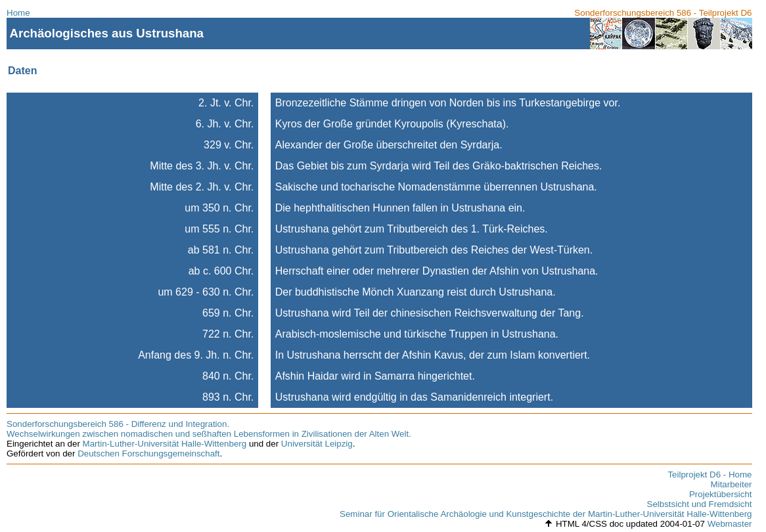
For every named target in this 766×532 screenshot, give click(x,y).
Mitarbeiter (732, 484)
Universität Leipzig (317, 444)
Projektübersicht (721, 494)
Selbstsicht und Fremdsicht (700, 504)
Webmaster (730, 524)
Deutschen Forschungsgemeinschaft (148, 454)
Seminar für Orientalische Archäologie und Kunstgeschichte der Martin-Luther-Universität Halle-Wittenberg (546, 514)
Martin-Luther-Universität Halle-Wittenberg (165, 444)
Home (18, 13)
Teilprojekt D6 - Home (710, 475)
